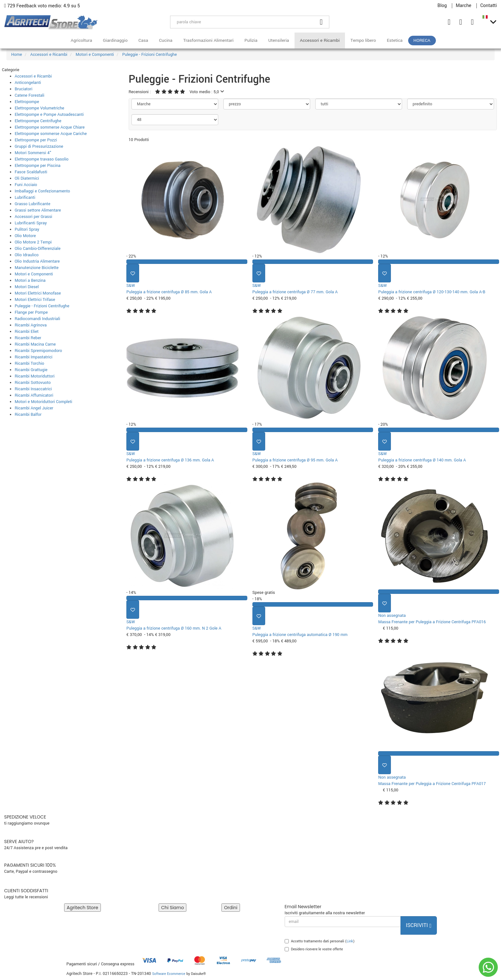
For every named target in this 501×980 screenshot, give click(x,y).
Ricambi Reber (28, 338)
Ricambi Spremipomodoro (38, 351)
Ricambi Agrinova (31, 325)
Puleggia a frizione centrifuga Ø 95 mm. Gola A (295, 460)
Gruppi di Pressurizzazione (39, 146)
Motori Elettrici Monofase (38, 293)
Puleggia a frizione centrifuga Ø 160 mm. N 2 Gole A (174, 628)
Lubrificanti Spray (31, 223)
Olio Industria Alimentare (37, 261)
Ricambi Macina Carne (35, 344)
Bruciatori (23, 89)
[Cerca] (321, 22)
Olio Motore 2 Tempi (33, 242)
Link (350, 941)
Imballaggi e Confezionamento (42, 191)
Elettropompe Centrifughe (38, 121)
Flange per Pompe (31, 312)
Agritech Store (82, 908)
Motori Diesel (27, 287)
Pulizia (251, 40)
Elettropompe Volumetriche (39, 108)
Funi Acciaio (26, 185)
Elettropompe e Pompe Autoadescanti (49, 115)
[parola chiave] (242, 22)
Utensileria (279, 40)
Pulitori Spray (27, 229)
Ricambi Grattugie (31, 370)
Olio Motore (25, 236)
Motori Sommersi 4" (33, 153)
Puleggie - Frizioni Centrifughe (42, 306)
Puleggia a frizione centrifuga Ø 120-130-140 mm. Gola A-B (432, 292)
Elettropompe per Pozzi (36, 140)
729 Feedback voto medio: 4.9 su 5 (42, 6)
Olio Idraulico (27, 255)
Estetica (395, 40)
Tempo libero (363, 40)
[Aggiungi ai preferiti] (133, 273)
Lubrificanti (25, 198)
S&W (131, 286)
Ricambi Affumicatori (34, 395)
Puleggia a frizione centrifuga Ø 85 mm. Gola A (169, 292)
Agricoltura (81, 40)
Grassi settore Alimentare (38, 210)
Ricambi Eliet (27, 332)
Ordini (231, 908)
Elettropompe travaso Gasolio (42, 159)
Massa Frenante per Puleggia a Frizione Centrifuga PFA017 (432, 784)
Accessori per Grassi (33, 217)
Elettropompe (27, 102)
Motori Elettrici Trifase (35, 300)
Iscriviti (419, 925)
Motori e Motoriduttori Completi (43, 402)
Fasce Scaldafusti (31, 172)
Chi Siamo (172, 908)
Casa (143, 40)
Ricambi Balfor (28, 415)
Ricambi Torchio (29, 363)
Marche (464, 6)
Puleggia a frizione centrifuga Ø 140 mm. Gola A (422, 460)
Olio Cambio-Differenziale (38, 249)
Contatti (489, 6)
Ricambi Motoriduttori (35, 376)
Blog (442, 6)
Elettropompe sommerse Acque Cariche (51, 134)
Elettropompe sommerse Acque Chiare (50, 127)
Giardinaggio (115, 40)
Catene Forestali (30, 95)
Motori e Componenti (34, 274)
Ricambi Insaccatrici (33, 389)
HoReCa (422, 40)
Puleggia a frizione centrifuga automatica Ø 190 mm (300, 635)
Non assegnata (392, 616)
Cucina (166, 40)
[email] (343, 922)
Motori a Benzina (30, 281)
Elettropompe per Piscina (37, 166)
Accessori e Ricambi (320, 40)
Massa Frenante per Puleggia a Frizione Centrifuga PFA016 (432, 622)
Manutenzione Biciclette (37, 268)
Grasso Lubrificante (33, 204)
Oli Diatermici (27, 178)
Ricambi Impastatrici (34, 357)
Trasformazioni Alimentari (208, 40)
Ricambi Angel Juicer (34, 408)
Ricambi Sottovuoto (33, 383)
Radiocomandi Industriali (37, 319)
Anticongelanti (28, 83)
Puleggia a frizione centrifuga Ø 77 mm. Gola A (295, 292)
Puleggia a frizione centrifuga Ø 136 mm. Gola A (170, 460)
